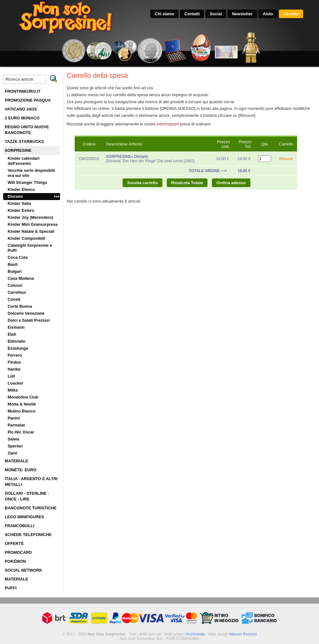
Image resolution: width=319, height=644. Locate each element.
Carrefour (17, 292)
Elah (12, 334)
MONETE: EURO (21, 470)
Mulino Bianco (21, 411)
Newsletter (242, 14)
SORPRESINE (18, 150)
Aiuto (268, 14)
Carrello (291, 14)
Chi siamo (164, 14)
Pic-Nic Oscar (21, 432)
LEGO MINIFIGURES (24, 517)
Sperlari (15, 446)
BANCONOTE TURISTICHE (31, 508)
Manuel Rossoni (243, 634)
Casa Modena (21, 278)
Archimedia (195, 634)
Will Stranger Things (27, 182)
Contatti (192, 14)
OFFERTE (14, 543)
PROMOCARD (18, 552)
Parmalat (16, 425)
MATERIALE (17, 461)
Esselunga (18, 348)
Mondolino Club (23, 397)
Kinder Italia (19, 203)
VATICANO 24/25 (21, 109)
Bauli (13, 264)
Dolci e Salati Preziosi (29, 320)
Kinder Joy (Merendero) (31, 217)
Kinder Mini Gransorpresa (33, 224)
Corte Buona (20, 306)
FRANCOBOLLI (20, 526)
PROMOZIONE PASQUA (28, 100)
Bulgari (15, 271)
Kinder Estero (21, 210)
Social (216, 14)
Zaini (12, 453)
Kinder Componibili (26, 238)
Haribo (14, 369)
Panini (14, 418)
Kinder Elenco (21, 189)
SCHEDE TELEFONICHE (28, 535)
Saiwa (13, 439)
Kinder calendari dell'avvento (24, 161)
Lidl (11, 376)
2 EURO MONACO (22, 118)
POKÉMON (15, 561)
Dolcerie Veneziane (26, 313)
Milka (13, 390)
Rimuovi (286, 159)
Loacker (15, 383)
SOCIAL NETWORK (24, 570)
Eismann (16, 327)
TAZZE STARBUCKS (24, 141)
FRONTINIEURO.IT (23, 91)
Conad (14, 299)
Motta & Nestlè (22, 404)
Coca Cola (18, 257)
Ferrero (15, 355)
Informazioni (168, 124)
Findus (14, 362)
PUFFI (11, 588)
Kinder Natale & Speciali (31, 231)
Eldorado (16, 341)
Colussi (15, 285)
